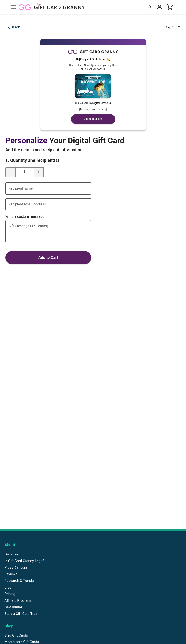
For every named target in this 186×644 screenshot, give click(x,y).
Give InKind (13, 607)
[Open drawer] (13, 7)
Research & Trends (19, 581)
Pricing (10, 594)
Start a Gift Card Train (21, 614)
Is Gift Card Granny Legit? (24, 561)
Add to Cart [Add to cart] (48, 258)
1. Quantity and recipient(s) (22, 160)
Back (13, 27)
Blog (8, 587)
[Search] (150, 7)
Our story (12, 554)
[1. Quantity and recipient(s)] (25, 172)
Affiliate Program (18, 601)
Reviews (11, 574)
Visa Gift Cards (16, 635)
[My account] (160, 7)
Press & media (16, 567)
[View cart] (170, 7)
